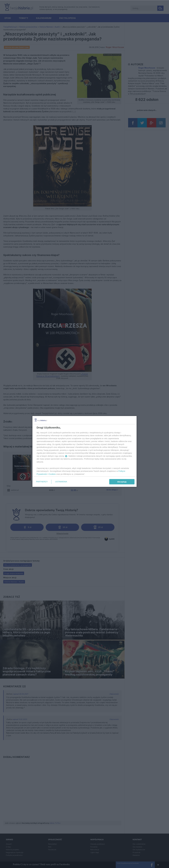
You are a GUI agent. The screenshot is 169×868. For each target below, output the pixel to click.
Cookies (52, 474)
